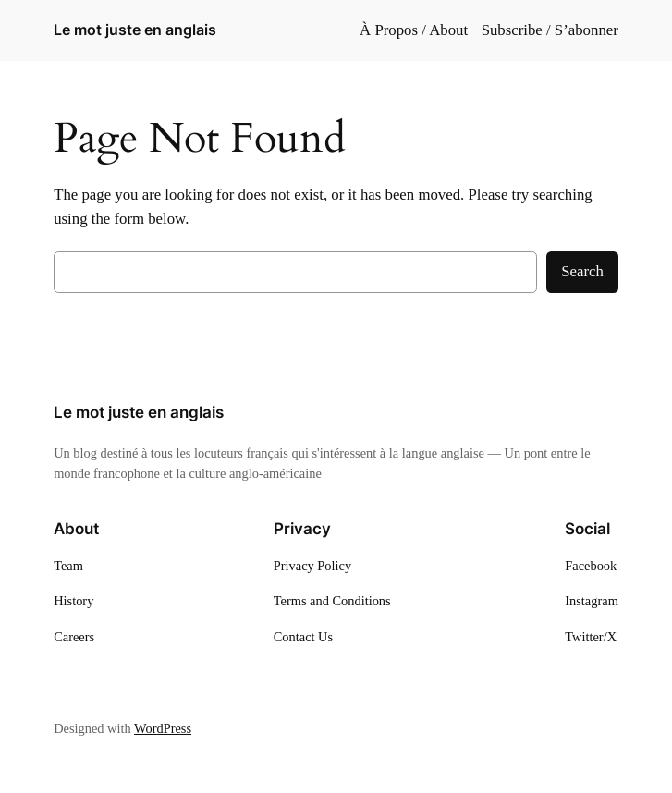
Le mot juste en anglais (135, 30)
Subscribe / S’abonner (550, 30)
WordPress (163, 728)
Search (582, 271)
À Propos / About (414, 30)
